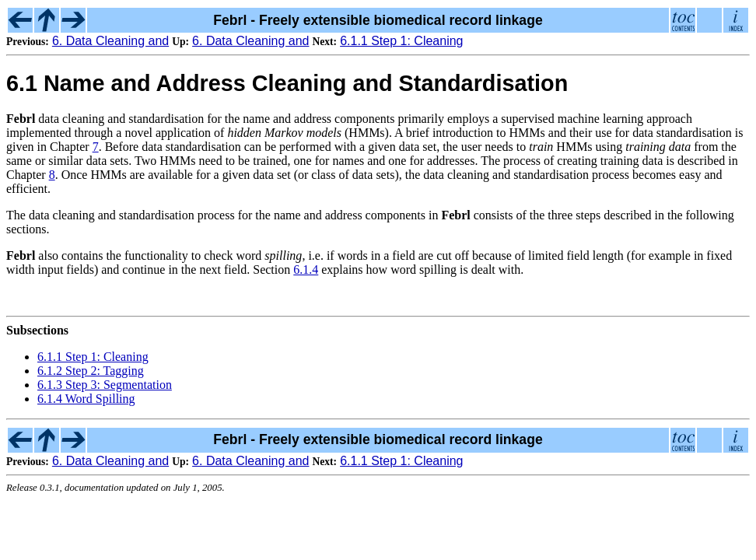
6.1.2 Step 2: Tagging (91, 371)
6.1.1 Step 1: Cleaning (401, 41)
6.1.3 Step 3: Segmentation (105, 385)
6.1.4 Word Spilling (86, 399)
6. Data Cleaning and (110, 41)
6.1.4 (306, 269)
